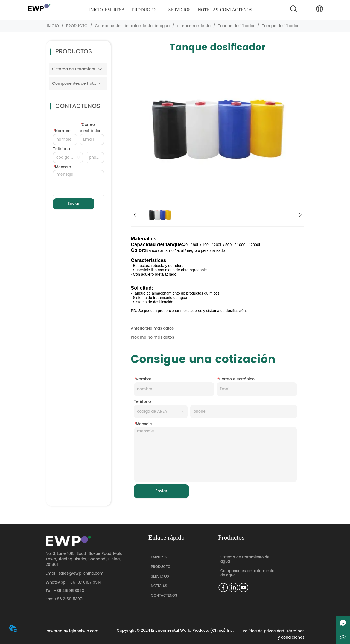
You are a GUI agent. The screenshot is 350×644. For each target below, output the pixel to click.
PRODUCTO (77, 26)
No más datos (160, 328)
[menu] (171, 10)
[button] (144, 10)
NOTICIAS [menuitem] (208, 10)
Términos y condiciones (291, 634)
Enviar (74, 204)
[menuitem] (144, 10)
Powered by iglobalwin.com (72, 631)
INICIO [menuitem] (96, 10)
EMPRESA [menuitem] (115, 10)
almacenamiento (194, 26)
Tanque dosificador (236, 26)
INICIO (53, 26)
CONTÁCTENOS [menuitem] (236, 10)
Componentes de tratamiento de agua (132, 26)
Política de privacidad (263, 631)
